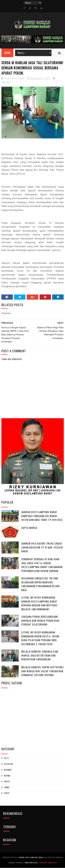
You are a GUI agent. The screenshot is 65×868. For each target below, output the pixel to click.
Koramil (8, 770)
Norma (7, 776)
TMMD (7, 787)
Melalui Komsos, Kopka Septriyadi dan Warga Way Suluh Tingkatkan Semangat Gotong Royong (42, 671)
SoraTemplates (31, 863)
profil (7, 782)
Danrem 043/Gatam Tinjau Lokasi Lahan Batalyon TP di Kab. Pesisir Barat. (42, 547)
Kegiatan (6, 82)
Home (7, 53)
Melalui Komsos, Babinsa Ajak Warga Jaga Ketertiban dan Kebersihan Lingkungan (40, 655)
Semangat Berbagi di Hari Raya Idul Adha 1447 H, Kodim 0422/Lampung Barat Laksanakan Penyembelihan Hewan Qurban (42, 565)
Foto (6, 758)
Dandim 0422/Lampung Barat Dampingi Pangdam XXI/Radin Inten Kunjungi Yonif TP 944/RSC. (42, 516)
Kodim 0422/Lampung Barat (31, 858)
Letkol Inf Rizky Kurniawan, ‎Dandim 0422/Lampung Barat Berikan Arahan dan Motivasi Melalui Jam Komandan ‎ (39, 603)
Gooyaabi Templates (48, 863)
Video (7, 793)
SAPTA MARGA (29, 528)
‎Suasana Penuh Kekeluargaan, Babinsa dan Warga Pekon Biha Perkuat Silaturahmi (40, 621)
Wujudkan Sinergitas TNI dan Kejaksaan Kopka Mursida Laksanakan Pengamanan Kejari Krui (41, 584)
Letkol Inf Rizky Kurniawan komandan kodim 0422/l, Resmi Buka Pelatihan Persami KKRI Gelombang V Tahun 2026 (40, 638)
